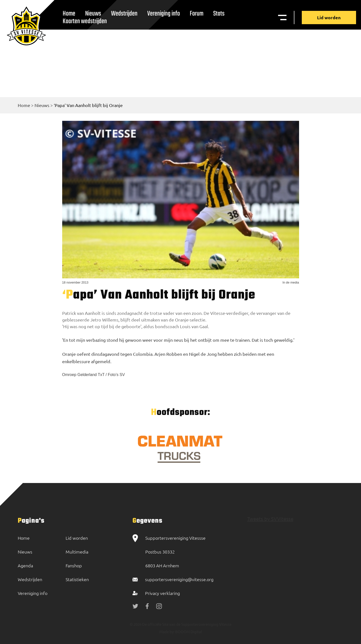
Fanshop (74, 565)
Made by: (167, 632)
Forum (197, 14)
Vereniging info (164, 14)
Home (24, 105)
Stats (219, 14)
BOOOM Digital (188, 632)
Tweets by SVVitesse (270, 519)
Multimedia (77, 552)
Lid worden (329, 17)
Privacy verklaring (162, 593)
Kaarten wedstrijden (85, 21)
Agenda (25, 565)
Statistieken (77, 579)
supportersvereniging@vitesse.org (179, 579)
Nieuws (42, 105)
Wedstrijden (124, 14)
